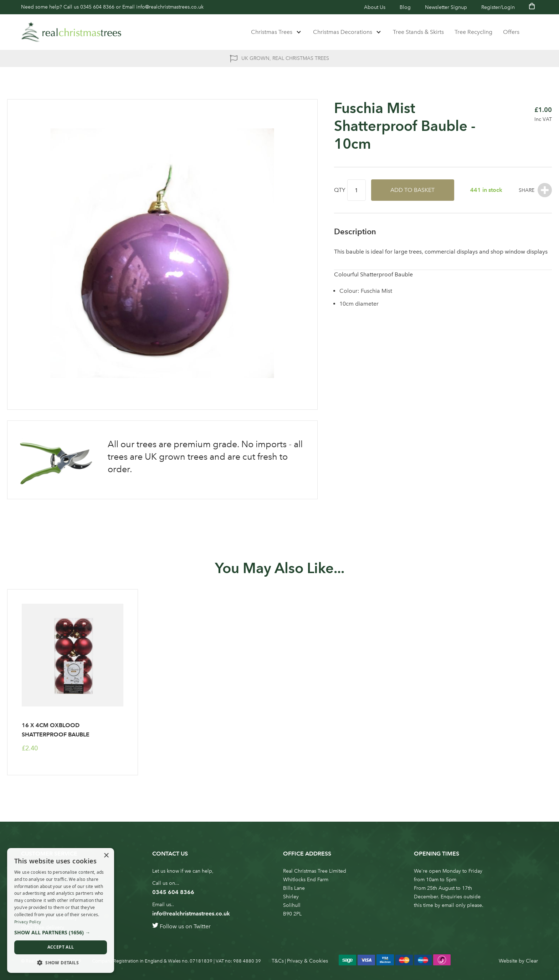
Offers (511, 32)
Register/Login (498, 7)
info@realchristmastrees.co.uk (170, 7)
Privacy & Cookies (307, 961)
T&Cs (278, 961)
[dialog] (61, 910)
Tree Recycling (473, 32)
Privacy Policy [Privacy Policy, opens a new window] (28, 922)
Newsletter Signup (446, 7)
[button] (61, 933)
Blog (405, 7)
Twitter (202, 926)
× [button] (106, 856)
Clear (532, 961)
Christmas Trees (272, 32)
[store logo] (71, 32)
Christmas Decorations (343, 32)
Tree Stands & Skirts (418, 32)
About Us (375, 7)
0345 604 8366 (97, 7)
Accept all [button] (61, 947)
